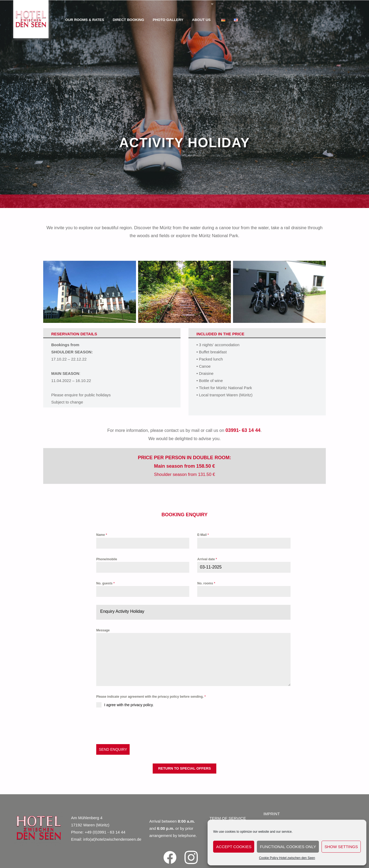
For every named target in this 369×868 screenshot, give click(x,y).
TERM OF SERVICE (228, 818)
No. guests (105, 583)
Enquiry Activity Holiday (122, 611)
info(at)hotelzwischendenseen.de (112, 839)
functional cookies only (288, 847)
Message (103, 630)
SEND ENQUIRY (113, 749)
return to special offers (184, 768)
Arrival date (207, 559)
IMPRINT (272, 814)
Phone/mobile (107, 559)
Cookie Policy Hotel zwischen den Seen (287, 858)
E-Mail (203, 535)
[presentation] (137, 726)
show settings (341, 847)
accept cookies (234, 847)
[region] (184, 104)
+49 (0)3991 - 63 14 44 (105, 832)
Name (102, 535)
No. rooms (206, 583)
